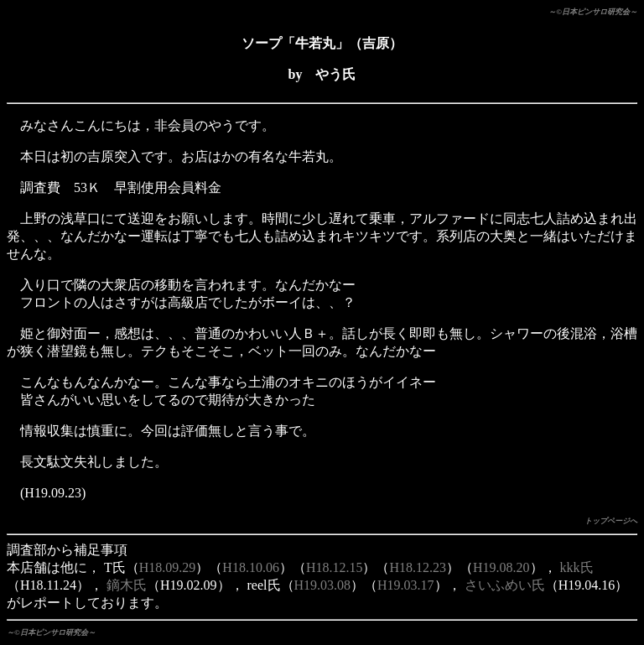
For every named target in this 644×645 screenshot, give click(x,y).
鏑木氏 (127, 585)
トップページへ (611, 521)
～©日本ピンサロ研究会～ (593, 12)
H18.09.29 (168, 567)
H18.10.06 (251, 567)
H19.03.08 (323, 585)
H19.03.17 (406, 585)
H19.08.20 (501, 567)
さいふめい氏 (505, 585)
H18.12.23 (418, 567)
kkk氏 (577, 567)
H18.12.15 (335, 567)
